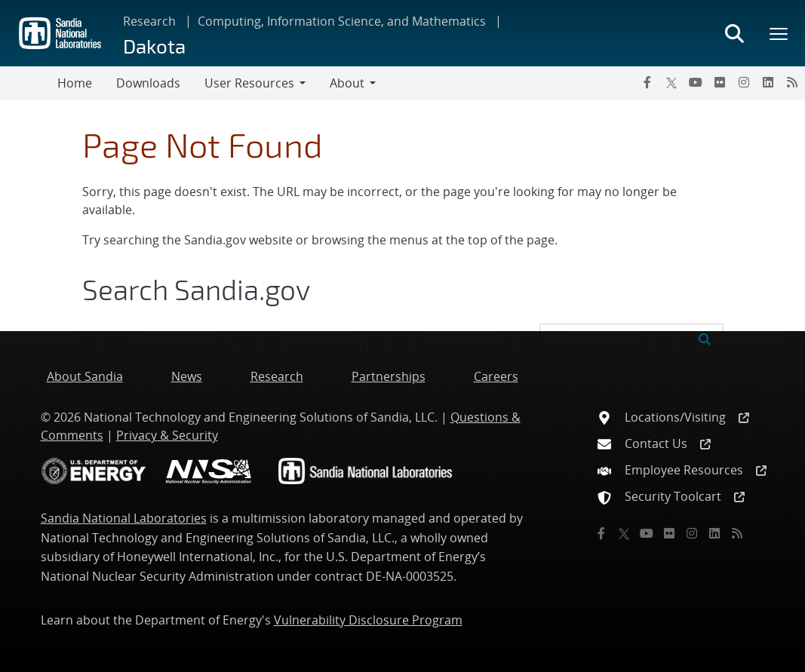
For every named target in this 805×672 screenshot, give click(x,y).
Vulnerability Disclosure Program (368, 620)
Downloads (148, 83)
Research (149, 21)
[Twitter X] (671, 82)
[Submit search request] (705, 338)
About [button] (347, 83)
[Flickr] (720, 82)
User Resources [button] (249, 83)
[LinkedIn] (768, 82)
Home (75, 83)
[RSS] (792, 82)
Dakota (154, 46)
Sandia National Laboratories (124, 518)
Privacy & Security (167, 435)
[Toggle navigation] (29, 83)
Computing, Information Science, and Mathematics (342, 21)
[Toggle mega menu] (779, 33)
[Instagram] (744, 82)
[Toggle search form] (734, 33)
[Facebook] (647, 82)
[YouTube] (696, 82)
